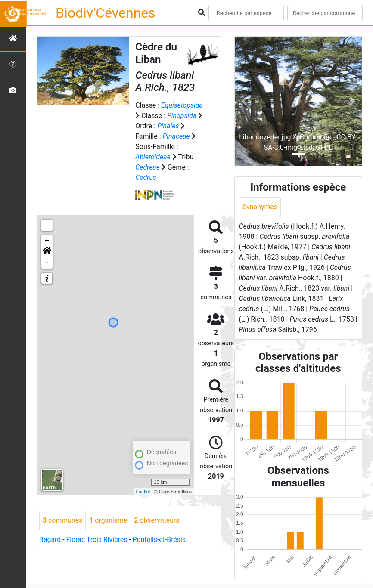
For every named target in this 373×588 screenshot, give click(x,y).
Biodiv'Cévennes (106, 13)
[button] (47, 252)
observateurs (158, 520)
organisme (109, 520)
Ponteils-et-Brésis (160, 540)
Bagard (50, 540)
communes (63, 520)
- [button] (47, 263)
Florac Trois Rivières (97, 540)
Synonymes (260, 207)
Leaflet (143, 492)
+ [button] (47, 241)
